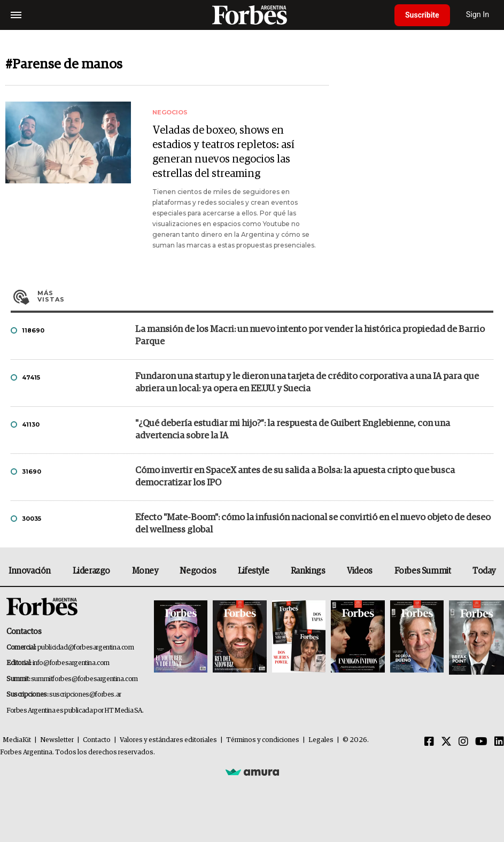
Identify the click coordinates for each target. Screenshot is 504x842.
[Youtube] (481, 742)
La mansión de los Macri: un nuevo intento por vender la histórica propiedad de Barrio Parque (310, 336)
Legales (321, 740)
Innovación (30, 571)
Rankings (308, 571)
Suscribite (422, 15)
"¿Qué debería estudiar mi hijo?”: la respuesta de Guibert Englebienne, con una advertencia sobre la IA (293, 430)
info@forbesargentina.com (71, 663)
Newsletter (57, 740)
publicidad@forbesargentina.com (86, 648)
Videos (360, 571)
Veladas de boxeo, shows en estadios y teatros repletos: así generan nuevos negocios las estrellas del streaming (223, 152)
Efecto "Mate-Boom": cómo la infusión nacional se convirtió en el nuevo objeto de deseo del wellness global (313, 524)
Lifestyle (253, 571)
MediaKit (17, 740)
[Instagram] (463, 742)
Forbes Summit (423, 571)
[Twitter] (446, 742)
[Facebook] (429, 742)
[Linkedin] (499, 742)
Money (145, 571)
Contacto (97, 740)
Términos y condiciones (263, 740)
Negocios (198, 571)
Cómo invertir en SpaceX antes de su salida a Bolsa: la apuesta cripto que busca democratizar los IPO (295, 477)
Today (484, 571)
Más (265, 296)
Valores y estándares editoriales (168, 740)
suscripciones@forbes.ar (85, 695)
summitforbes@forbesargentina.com (84, 679)
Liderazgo (91, 571)
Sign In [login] (478, 15)
